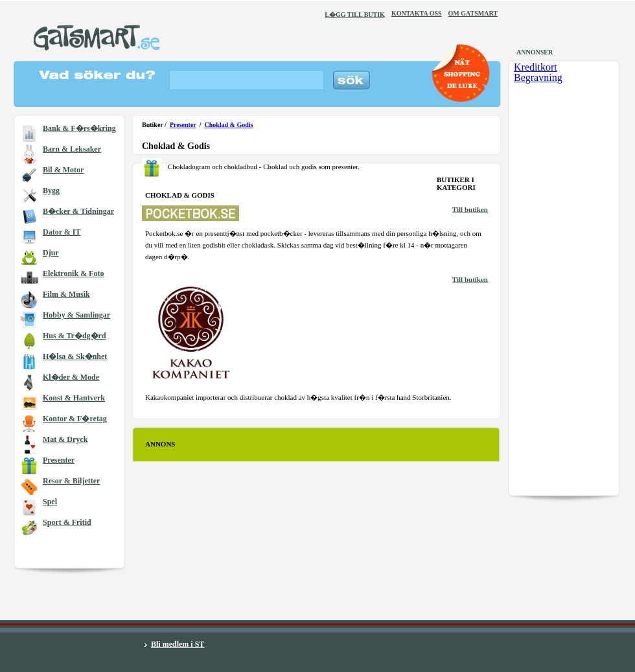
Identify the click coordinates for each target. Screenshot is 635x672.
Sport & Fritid (67, 522)
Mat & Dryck (65, 439)
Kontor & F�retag (75, 419)
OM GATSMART (473, 13)
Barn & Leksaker (72, 149)
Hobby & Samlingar (76, 315)
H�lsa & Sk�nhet (75, 356)
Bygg (51, 191)
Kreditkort (536, 67)
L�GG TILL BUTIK (355, 15)
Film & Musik (66, 294)
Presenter (59, 460)
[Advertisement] (202, 499)
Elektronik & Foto (73, 273)
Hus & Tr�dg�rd (75, 336)
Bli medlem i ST (178, 644)
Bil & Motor (63, 170)
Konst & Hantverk (74, 398)
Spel (50, 502)
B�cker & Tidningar (78, 211)
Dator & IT (62, 232)
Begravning (538, 77)
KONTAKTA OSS (417, 13)
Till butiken (470, 209)
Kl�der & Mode (71, 377)
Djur (51, 253)
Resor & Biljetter (71, 481)
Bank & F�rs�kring (79, 128)
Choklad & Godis (228, 125)
